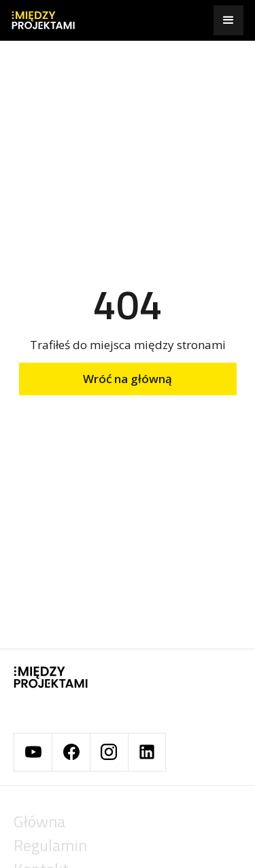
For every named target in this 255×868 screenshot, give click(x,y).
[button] (228, 20)
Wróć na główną (128, 379)
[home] (44, 21)
